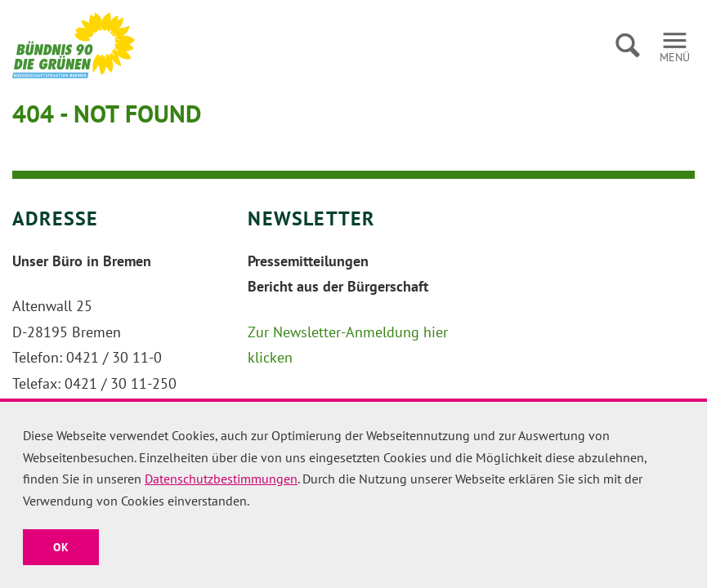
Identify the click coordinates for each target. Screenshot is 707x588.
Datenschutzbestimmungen (221, 479)
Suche (627, 45)
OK (61, 547)
